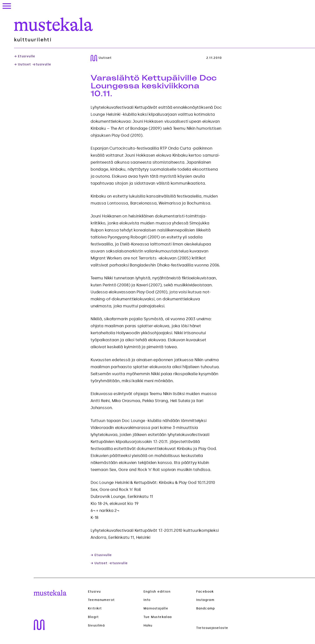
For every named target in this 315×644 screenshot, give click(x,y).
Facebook (205, 592)
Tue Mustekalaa (158, 617)
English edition (157, 592)
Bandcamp (206, 608)
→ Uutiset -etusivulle (33, 65)
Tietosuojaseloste (212, 628)
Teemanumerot (101, 600)
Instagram (205, 600)
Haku (148, 626)
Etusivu (94, 592)
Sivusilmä (96, 626)
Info (147, 600)
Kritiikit (95, 609)
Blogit (93, 617)
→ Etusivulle (25, 56)
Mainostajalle (156, 608)
